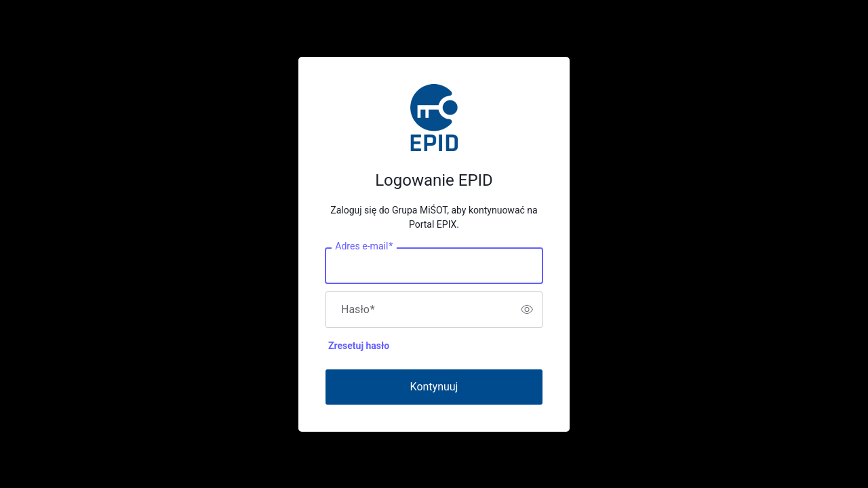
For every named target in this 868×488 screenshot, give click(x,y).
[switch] (527, 310)
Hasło (358, 310)
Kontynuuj (434, 387)
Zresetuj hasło (359, 346)
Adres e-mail (364, 246)
